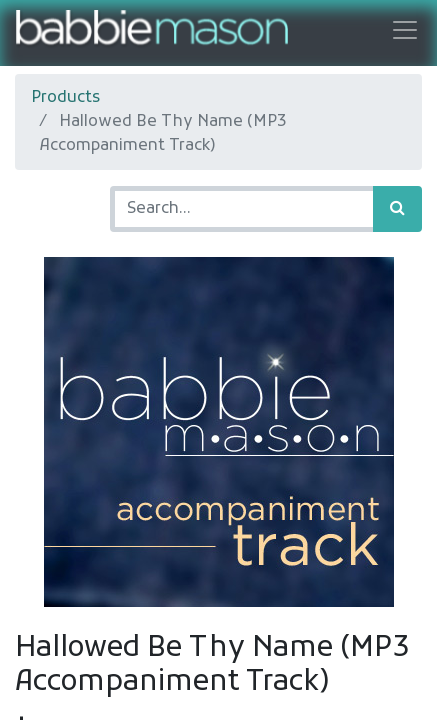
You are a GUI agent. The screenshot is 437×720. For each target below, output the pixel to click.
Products (65, 98)
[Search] (397, 209)
